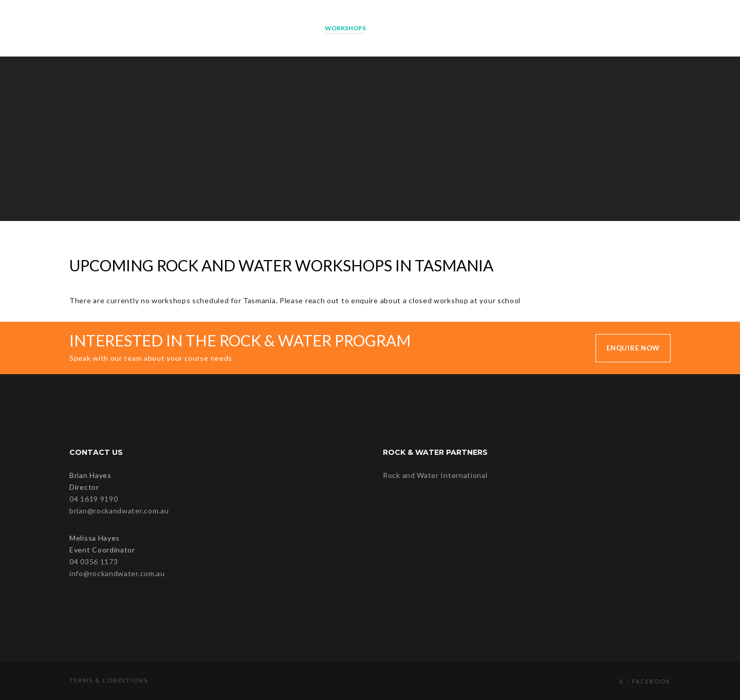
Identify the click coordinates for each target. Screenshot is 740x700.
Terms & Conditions (109, 680)
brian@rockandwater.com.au (119, 511)
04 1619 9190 (94, 499)
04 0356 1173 (94, 561)
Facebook (651, 681)
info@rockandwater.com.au (117, 573)
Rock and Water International (435, 475)
